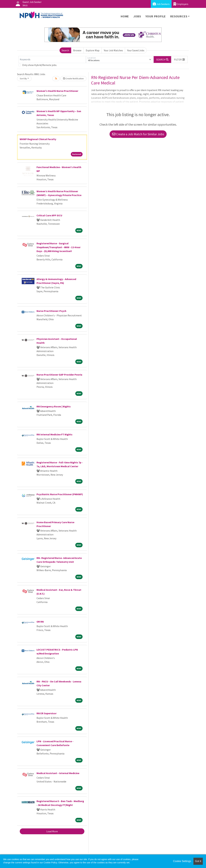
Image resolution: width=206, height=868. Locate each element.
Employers (181, 4)
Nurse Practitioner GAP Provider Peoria (59, 375)
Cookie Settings (182, 861)
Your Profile (156, 16)
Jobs (137, 16)
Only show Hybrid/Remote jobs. (40, 65)
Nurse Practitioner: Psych (51, 311)
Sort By (23, 78)
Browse (77, 50)
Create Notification (73, 78)
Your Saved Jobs (136, 50)
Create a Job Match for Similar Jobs (138, 134)
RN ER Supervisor (47, 713)
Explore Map (93, 50)
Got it (198, 861)
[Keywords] (52, 60)
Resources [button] (179, 16)
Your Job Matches (113, 50)
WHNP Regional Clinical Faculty (38, 139)
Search (65, 50)
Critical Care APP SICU (49, 215)
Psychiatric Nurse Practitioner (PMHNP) (60, 494)
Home (125, 16)
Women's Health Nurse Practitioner (57, 91)
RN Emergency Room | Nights (54, 406)
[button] (179, 60)
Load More (52, 831)
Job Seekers (161, 4)
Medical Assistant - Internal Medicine (58, 773)
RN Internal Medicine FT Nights (54, 434)
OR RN (40, 622)
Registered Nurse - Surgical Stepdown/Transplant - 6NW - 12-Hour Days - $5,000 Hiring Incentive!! (59, 247)
